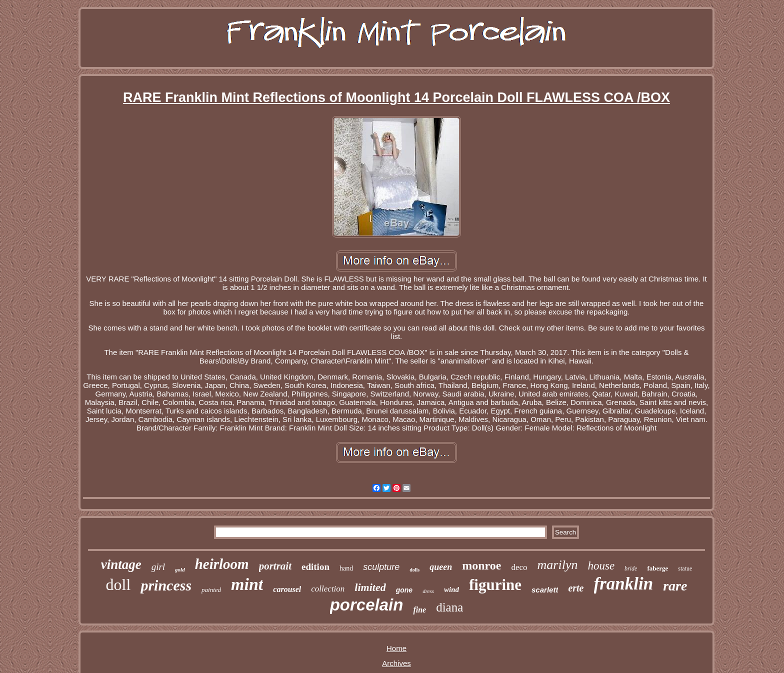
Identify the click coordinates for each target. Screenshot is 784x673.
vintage (121, 564)
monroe (481, 565)
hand (346, 568)
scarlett (545, 590)
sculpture (381, 567)
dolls (414, 570)
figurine (495, 585)
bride (631, 568)
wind (451, 589)
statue (685, 568)
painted (211, 590)
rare (675, 586)
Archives (396, 663)
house (601, 566)
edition (315, 567)
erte (576, 588)
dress (428, 591)
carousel (287, 589)
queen (441, 567)
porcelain (367, 605)
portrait (275, 566)
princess (166, 585)
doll (118, 584)
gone (404, 590)
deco (519, 567)
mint (247, 584)
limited (370, 587)
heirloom (222, 564)
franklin (624, 584)
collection (328, 589)
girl (158, 567)
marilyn (558, 565)
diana (449, 607)
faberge (657, 568)
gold (180, 569)
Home (396, 648)
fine (419, 610)
